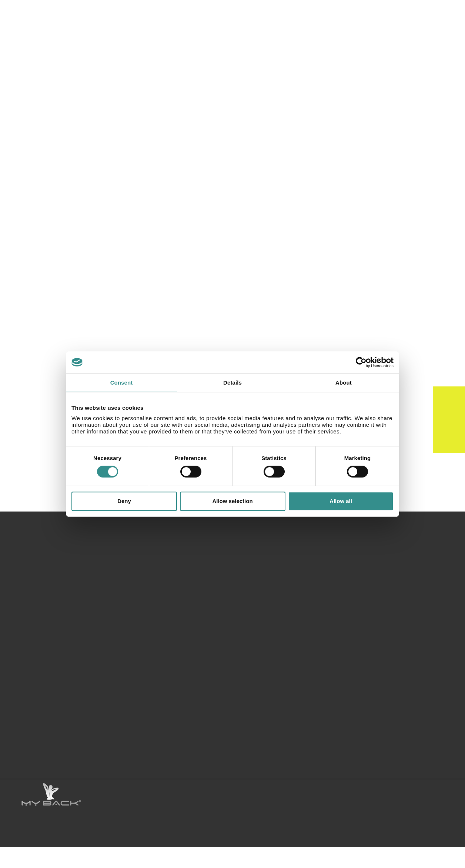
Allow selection (232, 501)
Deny (124, 501)
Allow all (341, 501)
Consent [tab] (122, 383)
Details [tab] (232, 383)
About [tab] (344, 383)
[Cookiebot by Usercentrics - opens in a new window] (361, 362)
